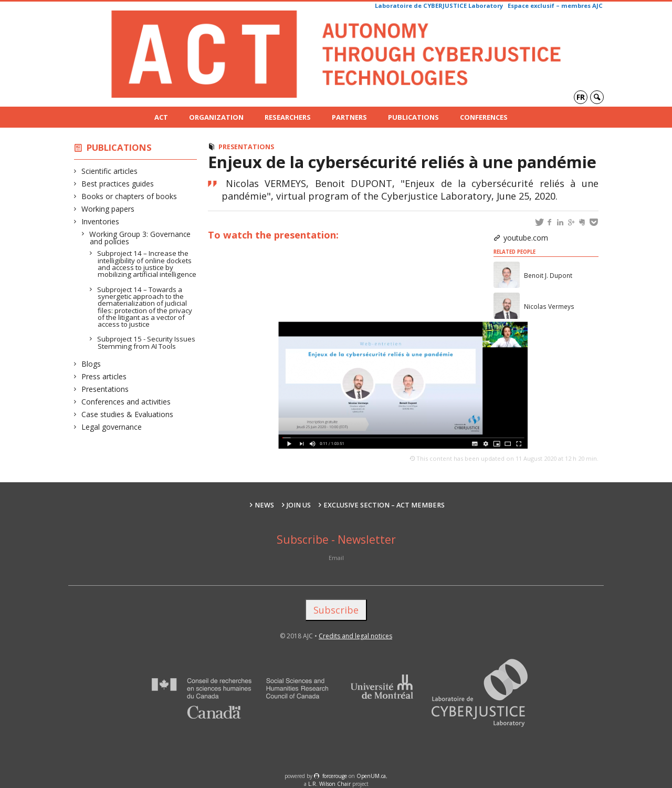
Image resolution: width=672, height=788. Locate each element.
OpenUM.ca (371, 776)
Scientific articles (110, 171)
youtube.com (526, 238)
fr (581, 97)
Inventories (101, 221)
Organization (216, 117)
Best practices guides (118, 184)
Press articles (104, 376)
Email (336, 558)
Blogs (91, 364)
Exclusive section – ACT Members (384, 505)
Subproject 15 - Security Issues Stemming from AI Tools (146, 342)
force (335, 776)
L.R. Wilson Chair (329, 784)
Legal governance (112, 427)
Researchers (288, 117)
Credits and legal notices (355, 636)
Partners (349, 117)
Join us (299, 505)
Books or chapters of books (129, 196)
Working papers (108, 209)
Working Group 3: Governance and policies (140, 238)
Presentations (105, 389)
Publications (413, 117)
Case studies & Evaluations (128, 414)
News (264, 505)
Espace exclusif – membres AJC (555, 6)
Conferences (484, 117)
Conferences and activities (126, 402)
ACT (161, 117)
